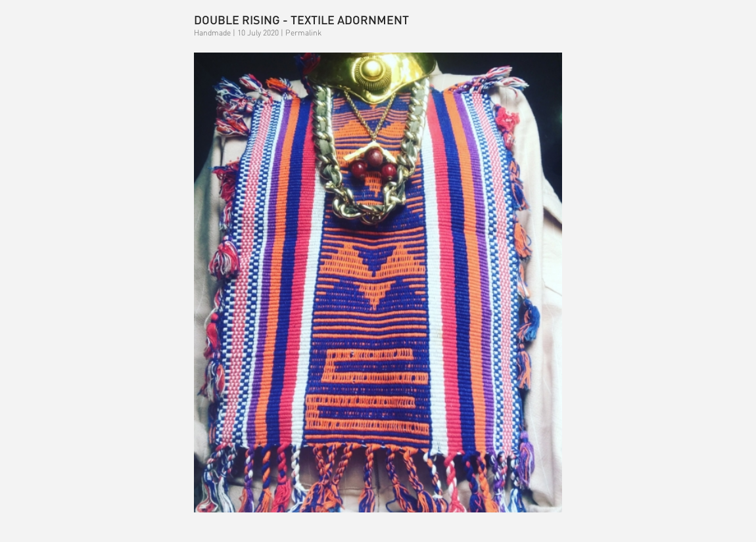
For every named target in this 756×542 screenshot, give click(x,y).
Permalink (303, 33)
